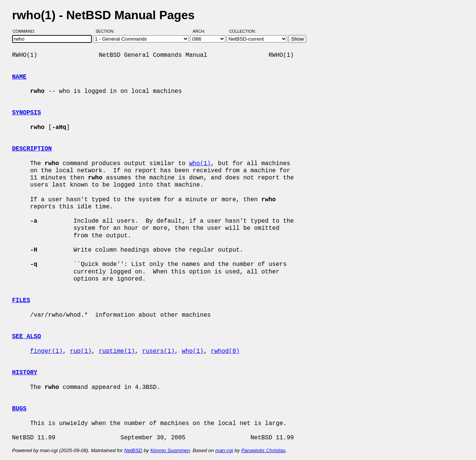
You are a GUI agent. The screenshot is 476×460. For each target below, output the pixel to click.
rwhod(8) (225, 351)
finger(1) (46, 351)
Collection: (243, 31)
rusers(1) (158, 351)
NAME (19, 77)
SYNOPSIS (27, 113)
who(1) (200, 164)
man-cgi (224, 450)
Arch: (202, 31)
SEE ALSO (27, 337)
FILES (21, 301)
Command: (26, 31)
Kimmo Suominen (170, 450)
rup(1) (81, 351)
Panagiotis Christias (263, 450)
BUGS (19, 409)
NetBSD (133, 450)
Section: (107, 31)
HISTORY (25, 373)
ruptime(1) (117, 351)
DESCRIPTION (32, 149)
